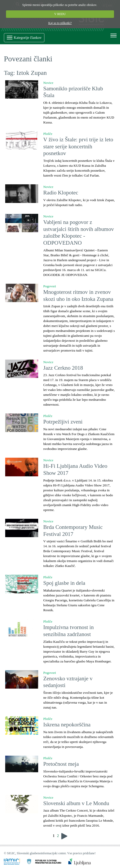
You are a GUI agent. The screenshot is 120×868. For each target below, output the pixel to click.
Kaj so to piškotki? (60, 23)
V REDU (60, 14)
